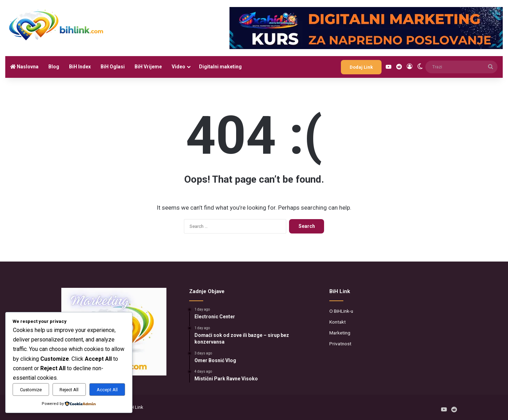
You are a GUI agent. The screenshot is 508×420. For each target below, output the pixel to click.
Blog (54, 67)
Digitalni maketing (220, 67)
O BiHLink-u (341, 311)
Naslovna (24, 67)
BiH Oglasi (113, 67)
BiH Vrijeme (148, 67)
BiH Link (135, 407)
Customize (31, 390)
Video (179, 67)
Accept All (107, 390)
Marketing (340, 333)
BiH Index (80, 67)
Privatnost (340, 344)
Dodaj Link (361, 67)
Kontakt (338, 322)
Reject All (69, 390)
